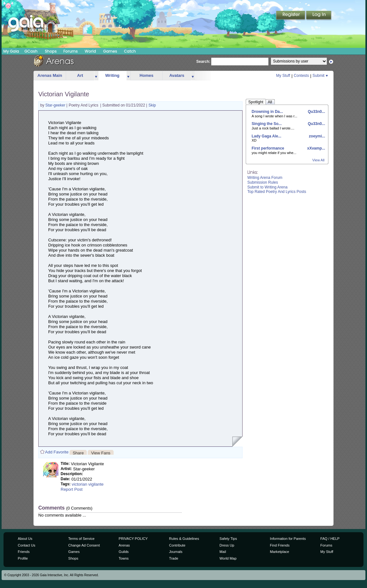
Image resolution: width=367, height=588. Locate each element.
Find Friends (280, 545)
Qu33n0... (316, 112)
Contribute (177, 545)
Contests (301, 76)
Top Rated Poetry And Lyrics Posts (277, 192)
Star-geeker (56, 105)
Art (80, 75)
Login (319, 16)
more (96, 76)
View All (318, 160)
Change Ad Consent (84, 545)
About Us (25, 539)
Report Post (72, 489)
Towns (124, 558)
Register (291, 16)
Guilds (124, 552)
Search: (203, 62)
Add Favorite (57, 452)
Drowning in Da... (267, 112)
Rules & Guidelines (184, 539)
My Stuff (283, 76)
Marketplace (280, 552)
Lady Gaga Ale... (267, 136)
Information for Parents (288, 539)
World (90, 51)
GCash (31, 51)
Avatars (177, 75)
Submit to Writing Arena (267, 187)
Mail (223, 552)
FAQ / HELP (330, 539)
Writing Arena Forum (265, 178)
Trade (174, 558)
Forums (70, 51)
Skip (152, 105)
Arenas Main (50, 75)
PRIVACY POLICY (133, 539)
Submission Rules (263, 182)
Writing (112, 75)
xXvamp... (315, 148)
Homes (146, 75)
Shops (51, 51)
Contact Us (27, 545)
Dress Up (227, 545)
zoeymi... (316, 136)
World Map (228, 558)
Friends (24, 552)
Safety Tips (228, 539)
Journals (176, 552)
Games (110, 51)
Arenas (124, 545)
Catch (130, 51)
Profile (23, 558)
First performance (268, 148)
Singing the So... (267, 124)
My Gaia (11, 51)
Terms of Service (81, 539)
